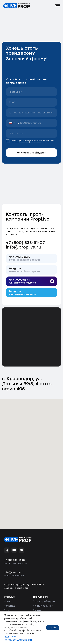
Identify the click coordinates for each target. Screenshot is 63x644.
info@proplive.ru (23, 247)
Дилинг (37, 610)
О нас (8, 601)
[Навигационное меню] (57, 6)
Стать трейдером (44, 601)
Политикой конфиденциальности (30, 142)
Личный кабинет (43, 606)
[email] (32, 133)
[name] (32, 92)
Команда (10, 606)
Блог (7, 610)
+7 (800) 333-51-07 (25, 242)
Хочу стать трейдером (32, 153)
